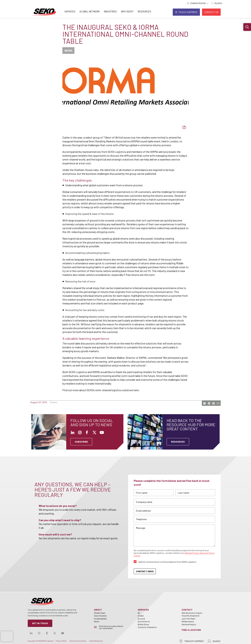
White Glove (143, 624)
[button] (247, 27)
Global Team (100, 613)
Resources (144, 11)
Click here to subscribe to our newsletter (111, 627)
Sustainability (100, 619)
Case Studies (100, 616)
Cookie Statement (96, 641)
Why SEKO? (127, 11)
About (98, 610)
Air (139, 613)
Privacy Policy (61, 641)
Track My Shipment (191, 616)
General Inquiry (189, 624)
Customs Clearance (147, 627)
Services (70, 11)
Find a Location (191, 630)
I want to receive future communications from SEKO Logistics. (167, 562)
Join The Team (189, 619)
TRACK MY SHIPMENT (191, 641)
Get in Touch (40, 623)
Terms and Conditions (78, 641)
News (97, 621)
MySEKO (214, 641)
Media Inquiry (188, 621)
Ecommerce (144, 621)
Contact (187, 610)
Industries (110, 11)
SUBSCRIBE (81, 442)
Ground (141, 619)
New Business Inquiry (192, 613)
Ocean (141, 616)
